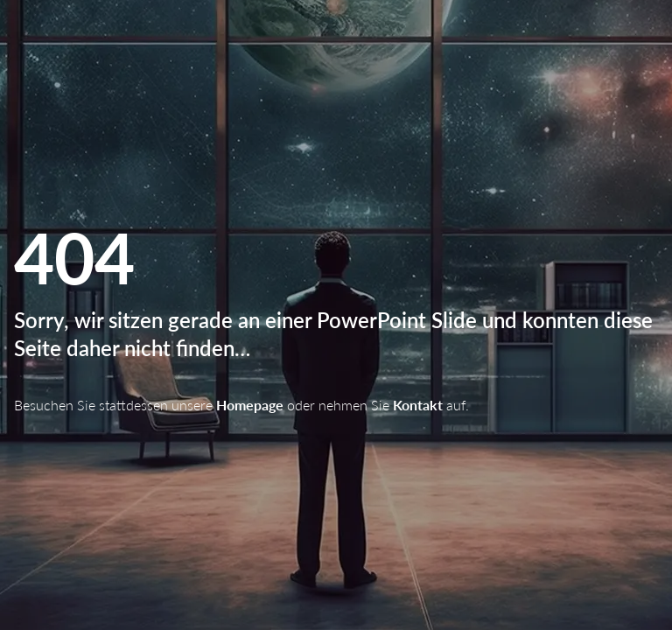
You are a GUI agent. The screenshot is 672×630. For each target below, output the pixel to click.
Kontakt (418, 405)
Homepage (250, 405)
